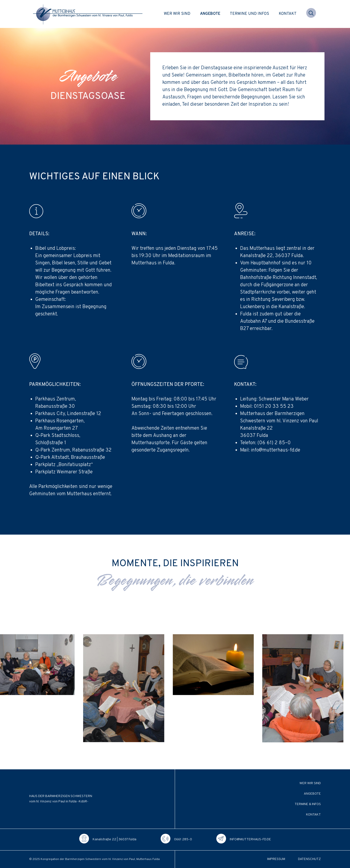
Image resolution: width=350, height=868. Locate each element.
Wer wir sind (177, 14)
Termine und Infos (249, 14)
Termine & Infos (308, 804)
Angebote (210, 14)
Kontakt (288, 14)
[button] (311, 14)
